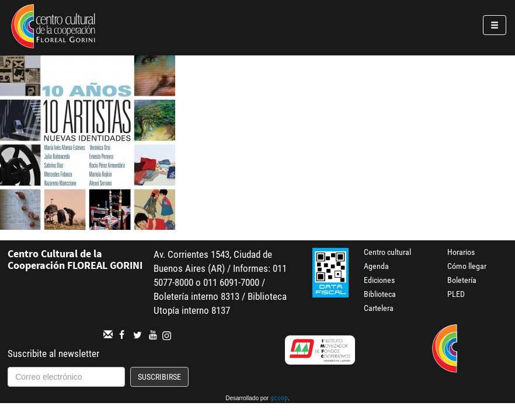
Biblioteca (380, 294)
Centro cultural (387, 252)
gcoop (279, 399)
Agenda (376, 266)
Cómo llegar (467, 266)
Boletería (462, 280)
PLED (456, 294)
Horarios (461, 252)
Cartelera (379, 308)
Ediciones (379, 280)
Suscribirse (159, 377)
